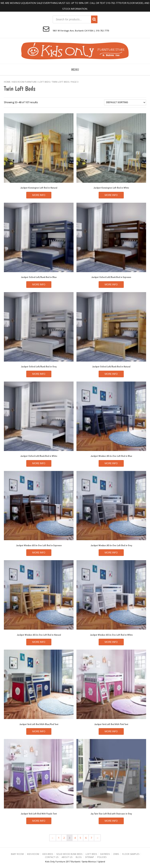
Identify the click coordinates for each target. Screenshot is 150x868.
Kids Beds (48, 854)
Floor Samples (131, 854)
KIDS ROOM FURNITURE (24, 82)
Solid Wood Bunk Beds (69, 854)
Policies (102, 857)
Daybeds (105, 854)
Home (7, 82)
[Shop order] (125, 102)
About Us (67, 857)
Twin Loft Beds (60, 82)
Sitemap (89, 857)
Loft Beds (44, 82)
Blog (79, 857)
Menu (75, 70)
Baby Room (17, 854)
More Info (39, 195)
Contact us (52, 857)
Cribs (116, 854)
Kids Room (33, 854)
